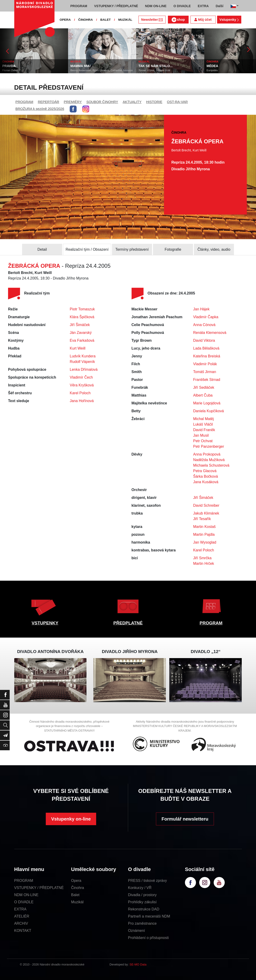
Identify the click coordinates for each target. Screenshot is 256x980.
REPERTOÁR (49, 102)
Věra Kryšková (82, 385)
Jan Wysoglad (205, 542)
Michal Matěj (204, 419)
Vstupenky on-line (71, 819)
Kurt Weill (78, 348)
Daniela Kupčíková (209, 411)
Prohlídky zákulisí (142, 902)
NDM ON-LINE (26, 895)
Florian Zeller (10, 70)
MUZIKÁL (125, 20)
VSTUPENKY (45, 623)
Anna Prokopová (207, 454)
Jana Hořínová (82, 401)
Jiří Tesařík (202, 519)
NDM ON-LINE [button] (156, 6)
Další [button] (220, 6)
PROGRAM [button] (79, 6)
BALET (105, 20)
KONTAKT (23, 931)
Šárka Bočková (206, 476)
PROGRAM (24, 102)
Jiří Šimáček (80, 325)
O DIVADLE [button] (182, 6)
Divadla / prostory (142, 895)
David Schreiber (206, 505)
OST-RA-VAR (177, 102)
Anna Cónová (204, 325)
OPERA (65, 20)
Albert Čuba (203, 395)
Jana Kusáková (206, 482)
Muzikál (77, 902)
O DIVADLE (24, 902)
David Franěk (204, 430)
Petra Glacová (205, 471)
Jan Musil (201, 435)
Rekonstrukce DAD (144, 909)
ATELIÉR (22, 916)
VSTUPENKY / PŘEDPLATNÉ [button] (116, 6)
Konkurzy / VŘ (140, 888)
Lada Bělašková (206, 348)
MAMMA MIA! (81, 66)
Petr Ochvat (203, 441)
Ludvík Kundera (83, 356)
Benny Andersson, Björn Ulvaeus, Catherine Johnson (102, 70)
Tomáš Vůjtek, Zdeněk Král (154, 70)
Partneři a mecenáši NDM (149, 916)
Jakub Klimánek (206, 513)
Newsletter (152, 20)
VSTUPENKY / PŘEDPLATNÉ (39, 888)
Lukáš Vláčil (203, 424)
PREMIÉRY (73, 102)
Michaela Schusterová (211, 465)
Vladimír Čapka (206, 317)
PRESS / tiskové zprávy (148, 881)
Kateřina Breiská (207, 356)
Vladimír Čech (81, 377)
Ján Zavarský (81, 333)
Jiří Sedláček (204, 387)
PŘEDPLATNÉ (128, 623)
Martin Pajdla (204, 534)
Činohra (78, 888)
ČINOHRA (85, 20)
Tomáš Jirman (205, 372)
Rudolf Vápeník (82, 362)
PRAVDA (9, 66)
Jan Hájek (201, 309)
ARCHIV (21, 923)
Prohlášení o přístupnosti (148, 938)
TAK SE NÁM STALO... (155, 66)
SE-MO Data (138, 964)
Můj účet (203, 20)
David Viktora (204, 340)
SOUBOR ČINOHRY (102, 102)
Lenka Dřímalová (84, 369)
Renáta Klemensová (210, 333)
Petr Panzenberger (209, 446)
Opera (76, 881)
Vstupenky (229, 20)
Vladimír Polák (205, 364)
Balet (75, 895)
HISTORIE (154, 102)
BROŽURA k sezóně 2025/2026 (40, 109)
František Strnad (207, 380)
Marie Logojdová (207, 403)
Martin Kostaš (204, 527)
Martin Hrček (204, 564)
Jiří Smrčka (202, 558)
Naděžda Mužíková (209, 460)
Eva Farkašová (82, 340)
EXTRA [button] (203, 6)
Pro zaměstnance (142, 923)
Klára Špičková (82, 317)
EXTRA (20, 909)
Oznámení (137, 931)
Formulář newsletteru (185, 819)
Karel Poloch (80, 393)
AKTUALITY (132, 102)
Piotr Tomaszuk (82, 309)
